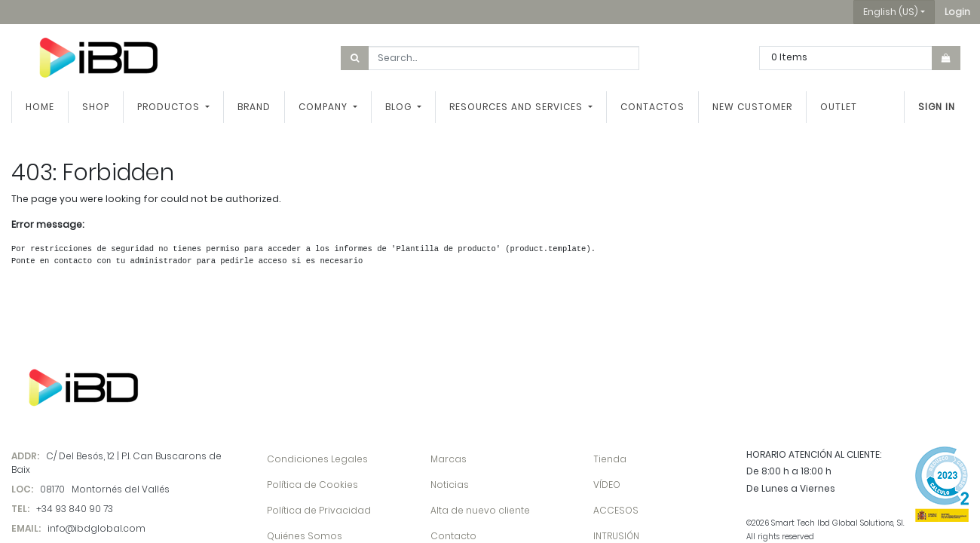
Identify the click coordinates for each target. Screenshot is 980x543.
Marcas (449, 459)
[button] (957, 12)
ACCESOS (616, 510)
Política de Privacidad (319, 510)
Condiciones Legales (317, 459)
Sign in (937, 107)
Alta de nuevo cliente (480, 510)
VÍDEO (607, 485)
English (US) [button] (891, 12)
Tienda (610, 459)
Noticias (450, 485)
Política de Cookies (312, 485)
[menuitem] (40, 107)
